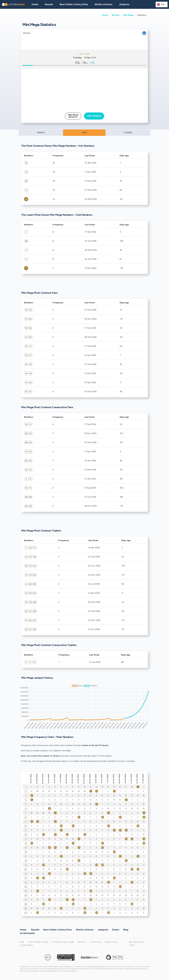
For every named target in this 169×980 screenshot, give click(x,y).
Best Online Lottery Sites (74, 4)
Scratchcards (27, 933)
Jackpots (124, 4)
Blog (126, 930)
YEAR (84, 133)
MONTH (41, 133)
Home (105, 15)
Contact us (95, 942)
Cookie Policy (26, 945)
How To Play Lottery (38, 942)
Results (116, 15)
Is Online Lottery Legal (63, 942)
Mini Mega (128, 15)
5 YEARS (128, 133)
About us (82, 942)
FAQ (22, 942)
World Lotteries (104, 4)
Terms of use (111, 942)
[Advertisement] (84, 89)
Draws (116, 930)
